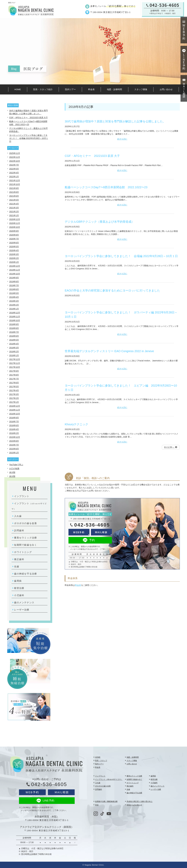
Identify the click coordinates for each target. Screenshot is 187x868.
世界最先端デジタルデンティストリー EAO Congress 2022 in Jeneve (109, 351)
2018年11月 (15, 317)
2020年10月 (15, 227)
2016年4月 (14, 429)
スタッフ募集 (141, 89)
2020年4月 (14, 250)
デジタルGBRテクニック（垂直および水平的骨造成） (99, 222)
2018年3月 (14, 348)
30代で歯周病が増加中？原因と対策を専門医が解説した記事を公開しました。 (115, 121)
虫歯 (17, 566)
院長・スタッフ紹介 (43, 89)
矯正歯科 (19, 559)
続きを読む (122, 139)
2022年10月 (15, 161)
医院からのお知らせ (134, 805)
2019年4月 (14, 297)
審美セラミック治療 (25, 538)
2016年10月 (15, 414)
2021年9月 (14, 188)
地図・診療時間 (114, 89)
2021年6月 (14, 196)
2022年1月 (14, 177)
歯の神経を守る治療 (25, 574)
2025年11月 (15, 153)
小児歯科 (19, 595)
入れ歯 (18, 516)
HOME (18, 89)
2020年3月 (14, 254)
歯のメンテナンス (24, 603)
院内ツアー (70, 89)
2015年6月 (14, 449)
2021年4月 (14, 204)
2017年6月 (14, 383)
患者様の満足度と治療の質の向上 (140, 801)
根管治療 (19, 588)
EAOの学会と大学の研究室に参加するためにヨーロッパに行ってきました (112, 290)
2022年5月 (14, 169)
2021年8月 (14, 192)
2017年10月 (15, 367)
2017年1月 (14, 402)
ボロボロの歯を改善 (25, 523)
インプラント (22, 496)
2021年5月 (14, 200)
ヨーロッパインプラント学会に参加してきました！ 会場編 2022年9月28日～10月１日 (29, 138)
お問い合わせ (166, 89)
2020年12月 (15, 219)
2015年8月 (14, 441)
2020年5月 (14, 247)
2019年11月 (15, 270)
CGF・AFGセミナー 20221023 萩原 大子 (28, 118)
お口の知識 (14, 468)
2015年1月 (14, 453)
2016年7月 (14, 422)
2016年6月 (14, 425)
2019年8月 (14, 282)
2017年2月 (14, 398)
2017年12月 (15, 359)
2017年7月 (14, 379)
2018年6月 (14, 336)
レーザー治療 (22, 610)
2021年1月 (14, 215)
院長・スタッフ (101, 761)
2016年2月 (14, 433)
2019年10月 (15, 274)
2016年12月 (15, 406)
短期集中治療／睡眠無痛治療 (106, 801)
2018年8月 (14, 328)
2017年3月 (14, 394)
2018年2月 (14, 352)
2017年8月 (14, 375)
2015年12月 (15, 437)
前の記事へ (171, 447)
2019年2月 (14, 305)
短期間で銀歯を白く (25, 545)
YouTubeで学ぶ (16, 465)
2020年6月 (14, 243)
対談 (97, 805)
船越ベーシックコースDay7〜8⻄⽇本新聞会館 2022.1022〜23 (106, 187)
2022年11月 (15, 157)
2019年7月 (14, 285)
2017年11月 (15, 363)
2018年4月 (14, 344)
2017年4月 (14, 390)
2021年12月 (15, 180)
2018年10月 (15, 320)
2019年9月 (14, 278)
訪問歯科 (19, 530)
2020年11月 (15, 223)
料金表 (91, 89)
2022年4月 (14, 173)
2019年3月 (14, 301)
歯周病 (18, 581)
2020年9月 (14, 231)
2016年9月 (14, 418)
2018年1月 (14, 355)
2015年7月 (14, 445)
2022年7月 (14, 165)
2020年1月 (14, 262)
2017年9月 (14, 371)
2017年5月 (14, 387)
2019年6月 (14, 289)
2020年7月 (14, 239)
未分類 (12, 472)
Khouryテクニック (76, 424)
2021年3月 (14, 208)
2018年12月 (15, 313)
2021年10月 (15, 184)
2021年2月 (14, 212)
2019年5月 (14, 293)
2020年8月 (14, 235)
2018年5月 (14, 340)
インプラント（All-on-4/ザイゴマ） (109, 779)
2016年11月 (15, 410)
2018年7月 (14, 332)
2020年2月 (14, 258)
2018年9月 (14, 324)
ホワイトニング (23, 552)
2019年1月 (14, 309)
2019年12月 (15, 266)
